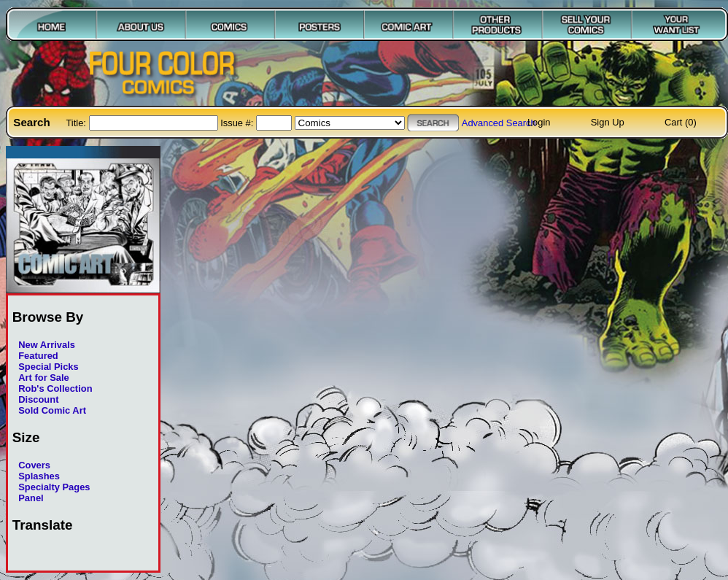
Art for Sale (44, 378)
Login (539, 122)
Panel (31, 498)
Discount (38, 399)
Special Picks (49, 367)
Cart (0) (681, 122)
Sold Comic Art (52, 410)
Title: (77, 123)
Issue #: (238, 123)
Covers (34, 465)
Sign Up (608, 122)
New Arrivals (47, 345)
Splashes (39, 476)
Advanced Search (499, 123)
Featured (38, 356)
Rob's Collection (55, 388)
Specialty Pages (54, 487)
